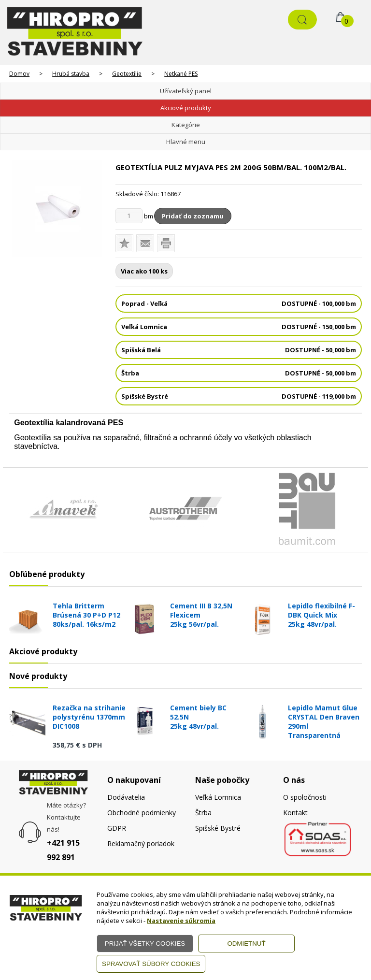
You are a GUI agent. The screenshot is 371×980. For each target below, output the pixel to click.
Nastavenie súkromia (181, 921)
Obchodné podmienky (142, 813)
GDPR (117, 828)
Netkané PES (181, 74)
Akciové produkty (186, 108)
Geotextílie (127, 74)
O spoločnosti (305, 797)
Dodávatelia (126, 797)
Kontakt (295, 813)
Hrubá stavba (71, 74)
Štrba (203, 813)
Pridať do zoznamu (193, 216)
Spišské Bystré (218, 828)
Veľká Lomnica (218, 797)
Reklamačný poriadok (141, 843)
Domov (19, 74)
